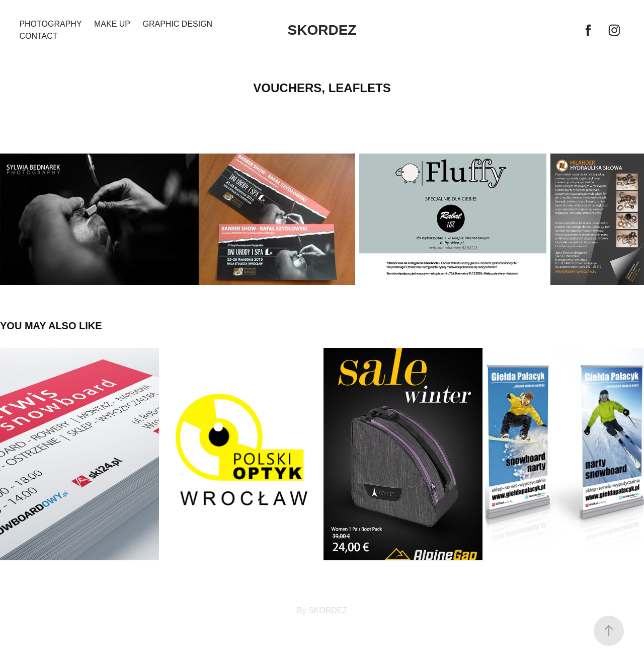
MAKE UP (112, 24)
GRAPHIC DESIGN (177, 24)
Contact (38, 36)
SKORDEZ (322, 30)
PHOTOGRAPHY (50, 24)
